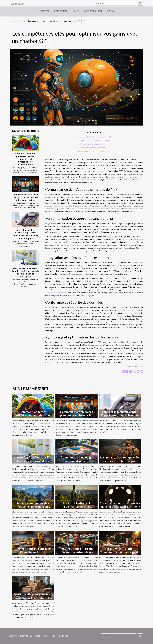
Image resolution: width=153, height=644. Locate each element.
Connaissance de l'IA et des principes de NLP (94, 137)
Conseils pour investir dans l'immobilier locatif (33, 551)
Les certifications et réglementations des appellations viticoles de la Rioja (77, 508)
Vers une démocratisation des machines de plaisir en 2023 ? (120, 505)
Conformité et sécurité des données (94, 148)
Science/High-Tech (93, 11)
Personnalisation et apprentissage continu (94, 141)
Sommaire (95, 133)
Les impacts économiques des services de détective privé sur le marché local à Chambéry (120, 463)
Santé (77, 11)
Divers (111, 11)
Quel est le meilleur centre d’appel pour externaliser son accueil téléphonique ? (120, 415)
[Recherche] (116, 3)
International (62, 11)
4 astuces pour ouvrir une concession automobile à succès (77, 552)
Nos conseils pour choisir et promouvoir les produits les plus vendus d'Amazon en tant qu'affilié (33, 600)
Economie (44, 11)
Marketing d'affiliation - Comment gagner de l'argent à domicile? (120, 552)
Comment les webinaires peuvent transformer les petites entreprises (25, 197)
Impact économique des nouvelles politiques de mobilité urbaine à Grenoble (33, 507)
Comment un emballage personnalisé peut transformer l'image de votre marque (77, 463)
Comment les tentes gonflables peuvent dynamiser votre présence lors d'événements (25, 159)
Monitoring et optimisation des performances (94, 151)
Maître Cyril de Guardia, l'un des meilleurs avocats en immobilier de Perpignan (33, 461)
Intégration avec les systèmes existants (94, 144)
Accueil (13, 21)
